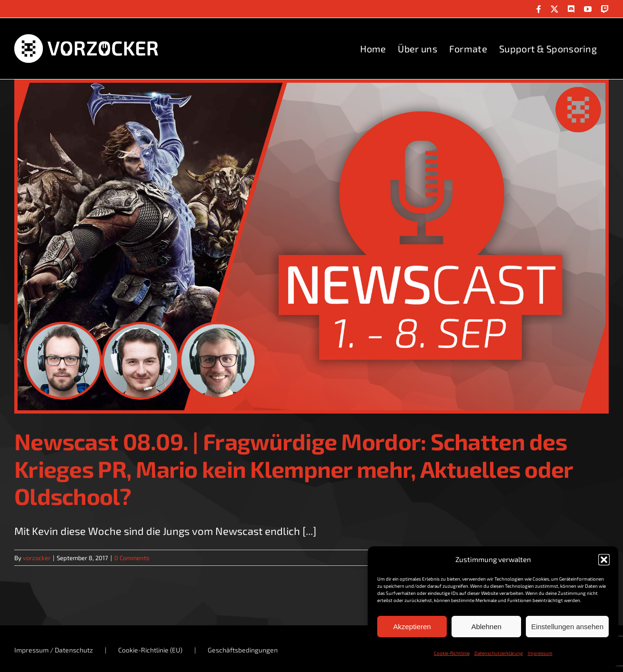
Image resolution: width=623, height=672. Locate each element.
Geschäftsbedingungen (243, 650)
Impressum (540, 653)
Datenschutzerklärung (499, 653)
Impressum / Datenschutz (54, 650)
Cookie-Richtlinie (452, 653)
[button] (604, 560)
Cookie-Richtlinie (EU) (150, 650)
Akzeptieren (412, 627)
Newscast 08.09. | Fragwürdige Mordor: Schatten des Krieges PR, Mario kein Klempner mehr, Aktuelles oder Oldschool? (294, 469)
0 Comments (132, 558)
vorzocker (37, 558)
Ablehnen (486, 627)
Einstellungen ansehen (567, 627)
